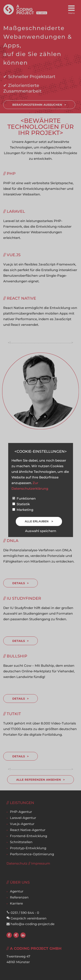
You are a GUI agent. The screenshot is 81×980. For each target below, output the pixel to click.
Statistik (21, 504)
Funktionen (24, 498)
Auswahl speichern (41, 531)
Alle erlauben (37, 521)
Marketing (23, 510)
